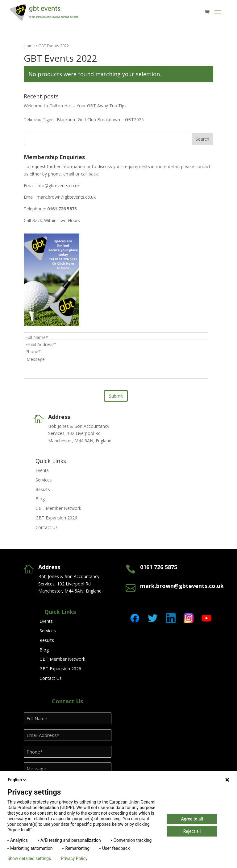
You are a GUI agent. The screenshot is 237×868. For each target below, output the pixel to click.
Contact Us (47, 527)
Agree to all (192, 819)
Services (44, 480)
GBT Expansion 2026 (56, 518)
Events (42, 470)
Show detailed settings (29, 858)
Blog (40, 499)
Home (29, 46)
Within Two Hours (62, 220)
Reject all (192, 831)
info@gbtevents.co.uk (58, 186)
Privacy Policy (74, 858)
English (17, 780)
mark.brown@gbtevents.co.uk (66, 197)
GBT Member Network (58, 508)
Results (43, 489)
